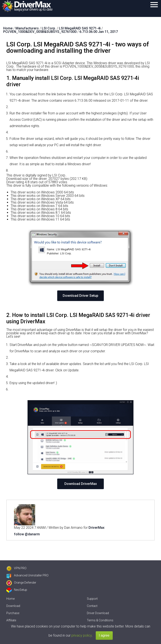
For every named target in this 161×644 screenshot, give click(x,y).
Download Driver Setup (80, 296)
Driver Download (98, 613)
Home (10, 599)
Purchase (13, 613)
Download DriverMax (81, 484)
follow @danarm (27, 534)
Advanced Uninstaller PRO (27, 575)
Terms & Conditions (100, 620)
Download (13, 606)
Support (92, 599)
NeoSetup (17, 590)
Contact (92, 606)
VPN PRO (16, 568)
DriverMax (96, 528)
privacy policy (82, 635)
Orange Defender (21, 583)
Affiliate (11, 620)
